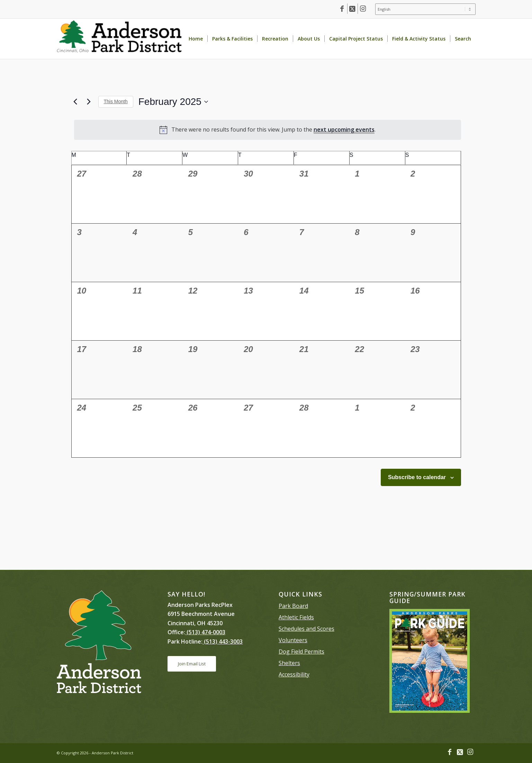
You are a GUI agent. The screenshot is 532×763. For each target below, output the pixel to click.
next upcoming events (344, 129)
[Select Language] (425, 9)
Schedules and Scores (306, 629)
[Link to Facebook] (342, 9)
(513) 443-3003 (223, 641)
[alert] (268, 130)
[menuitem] (424, 9)
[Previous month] (75, 102)
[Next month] (89, 102)
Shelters (289, 663)
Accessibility (294, 674)
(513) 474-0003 (205, 632)
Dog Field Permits (301, 652)
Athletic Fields (296, 617)
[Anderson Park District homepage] (119, 39)
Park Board (293, 606)
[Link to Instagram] (363, 9)
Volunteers (293, 640)
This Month (116, 101)
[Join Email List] (192, 664)
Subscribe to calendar (417, 477)
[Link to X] (353, 9)
